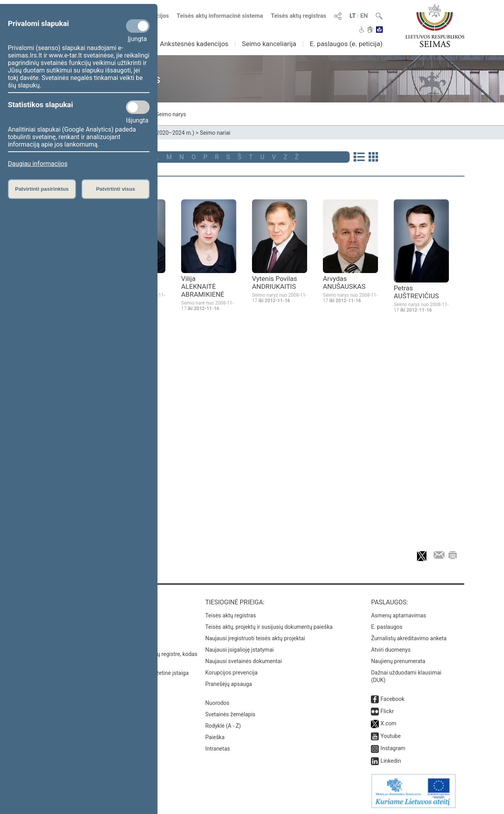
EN (364, 16)
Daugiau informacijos (38, 164)
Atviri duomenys (391, 650)
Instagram (393, 748)
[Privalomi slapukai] (138, 26)
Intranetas (218, 749)
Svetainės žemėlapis (230, 714)
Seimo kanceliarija (269, 44)
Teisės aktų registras (299, 16)
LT (353, 16)
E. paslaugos (387, 627)
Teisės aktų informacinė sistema (220, 16)
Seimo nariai (215, 133)
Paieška (215, 737)
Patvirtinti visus (116, 189)
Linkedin (391, 761)
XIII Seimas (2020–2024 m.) (160, 133)
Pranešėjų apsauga (229, 684)
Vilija (203, 286)
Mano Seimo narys (163, 114)
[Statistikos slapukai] (138, 107)
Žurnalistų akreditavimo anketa (409, 638)
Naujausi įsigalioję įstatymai (239, 650)
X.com (388, 723)
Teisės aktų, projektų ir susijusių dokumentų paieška (269, 627)
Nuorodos (217, 703)
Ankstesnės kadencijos (194, 44)
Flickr (387, 711)
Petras (416, 292)
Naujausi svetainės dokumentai (244, 661)
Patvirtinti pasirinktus (42, 189)
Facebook (392, 699)
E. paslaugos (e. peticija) (346, 44)
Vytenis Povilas (275, 282)
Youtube (390, 736)
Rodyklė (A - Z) (223, 726)
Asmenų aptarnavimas (398, 615)
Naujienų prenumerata (398, 661)
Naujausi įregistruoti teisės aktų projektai (255, 638)
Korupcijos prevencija (231, 673)
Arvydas (344, 282)
